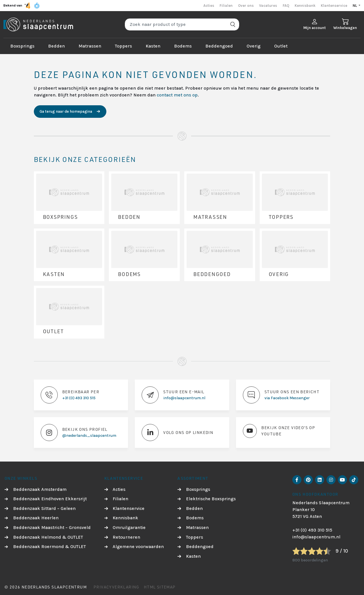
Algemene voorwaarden (138, 546)
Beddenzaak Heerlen (36, 518)
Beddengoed (219, 46)
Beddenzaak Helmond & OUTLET (48, 537)
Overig (254, 46)
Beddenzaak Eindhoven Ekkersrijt (50, 499)
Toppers (123, 46)
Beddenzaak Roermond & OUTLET (49, 546)
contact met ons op (177, 95)
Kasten (153, 46)
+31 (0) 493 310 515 (312, 530)
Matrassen (90, 46)
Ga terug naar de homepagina (66, 111)
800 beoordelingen (310, 560)
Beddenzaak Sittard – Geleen (44, 508)
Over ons (246, 6)
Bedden (56, 46)
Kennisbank (305, 6)
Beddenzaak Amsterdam (40, 489)
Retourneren (126, 537)
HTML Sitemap (160, 587)
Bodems (183, 46)
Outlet (281, 46)
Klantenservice (334, 6)
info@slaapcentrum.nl (316, 537)
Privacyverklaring (116, 587)
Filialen (226, 6)
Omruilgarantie (129, 527)
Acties (209, 6)
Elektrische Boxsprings (211, 499)
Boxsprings (22, 46)
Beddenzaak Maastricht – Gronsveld (52, 527)
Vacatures (268, 6)
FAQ (286, 6)
